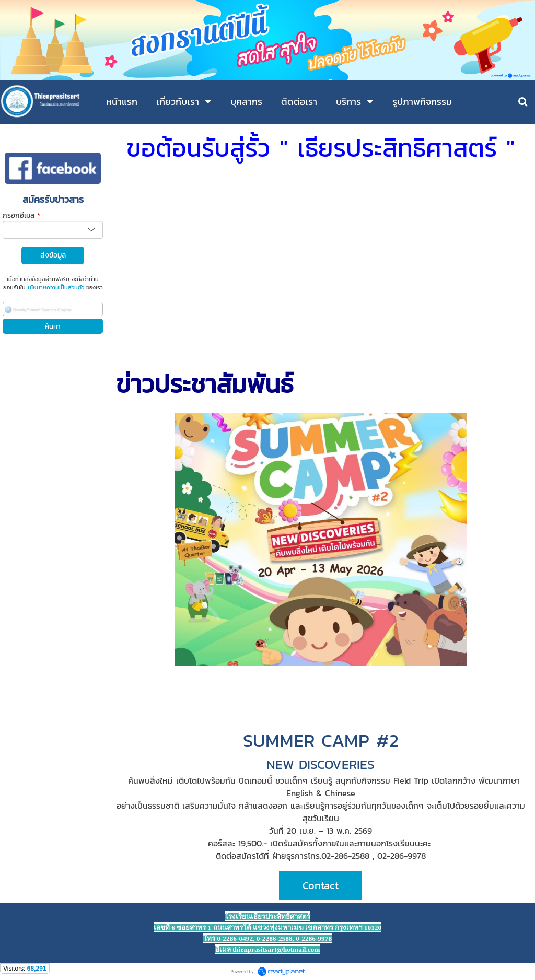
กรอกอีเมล (21, 215)
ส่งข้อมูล (53, 255)
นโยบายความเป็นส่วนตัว (56, 287)
